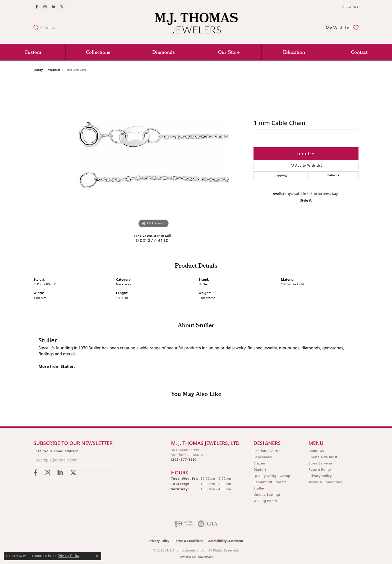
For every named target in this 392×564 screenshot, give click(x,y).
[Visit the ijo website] (184, 524)
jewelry (38, 70)
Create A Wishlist (323, 457)
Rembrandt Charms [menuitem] (270, 482)
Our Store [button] (229, 53)
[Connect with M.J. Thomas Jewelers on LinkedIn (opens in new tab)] (53, 7)
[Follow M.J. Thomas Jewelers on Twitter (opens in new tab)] (62, 7)
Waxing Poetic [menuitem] (266, 501)
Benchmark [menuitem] (263, 457)
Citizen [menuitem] (259, 463)
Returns (333, 175)
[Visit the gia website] (208, 524)
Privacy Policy (320, 476)
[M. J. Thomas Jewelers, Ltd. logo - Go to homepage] (196, 26)
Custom (33, 53)
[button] (350, 7)
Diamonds (163, 53)
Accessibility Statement (226, 541)
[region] (153, 154)
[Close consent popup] (97, 556)
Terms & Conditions (325, 482)
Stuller (203, 284)
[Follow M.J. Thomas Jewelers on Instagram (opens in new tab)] (45, 7)
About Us (316, 451)
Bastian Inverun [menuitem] (267, 451)
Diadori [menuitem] (260, 469)
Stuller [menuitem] (259, 488)
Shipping (280, 175)
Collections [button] (98, 53)
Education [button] (294, 53)
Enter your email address (56, 451)
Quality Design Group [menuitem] (272, 476)
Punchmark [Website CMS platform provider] (205, 557)
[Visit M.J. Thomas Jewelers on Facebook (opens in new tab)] (36, 7)
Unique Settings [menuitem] (267, 494)
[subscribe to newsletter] (106, 460)
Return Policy (320, 469)
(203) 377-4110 (152, 240)
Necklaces (54, 70)
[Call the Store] (184, 459)
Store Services (320, 463)
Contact (359, 53)
